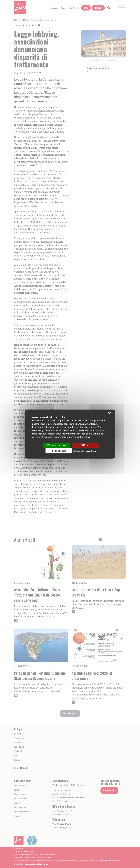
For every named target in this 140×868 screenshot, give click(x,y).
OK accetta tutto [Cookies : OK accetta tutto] (57, 445)
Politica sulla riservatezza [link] (84, 451)
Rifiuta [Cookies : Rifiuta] (86, 445)
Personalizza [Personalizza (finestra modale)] (59, 451)
